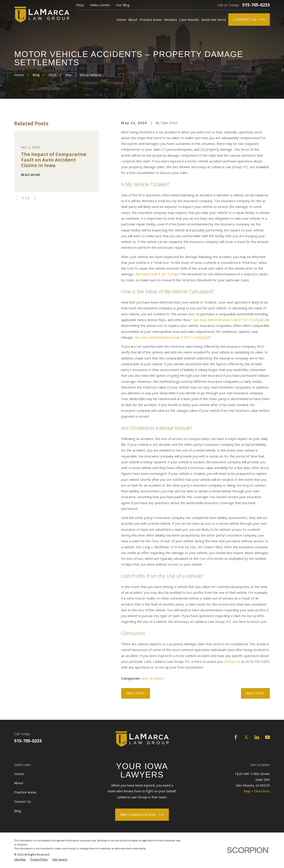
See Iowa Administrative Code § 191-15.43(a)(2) (229, 320)
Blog (18, 811)
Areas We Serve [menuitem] (214, 20)
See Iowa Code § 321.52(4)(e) (157, 274)
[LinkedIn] (257, 737)
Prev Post (136, 693)
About (19, 783)
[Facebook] (236, 737)
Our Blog (123, 5)
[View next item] (35, 198)
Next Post (255, 693)
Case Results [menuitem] (189, 20)
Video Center (100, 5)
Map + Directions (257, 791)
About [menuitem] (133, 20)
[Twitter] (246, 737)
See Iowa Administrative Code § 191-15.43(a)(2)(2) (173, 337)
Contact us (232, 661)
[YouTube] (267, 737)
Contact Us (249, 20)
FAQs (80, 5)
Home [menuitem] (121, 20)
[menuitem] (20, 860)
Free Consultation (142, 815)
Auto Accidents (153, 678)
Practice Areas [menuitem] (151, 20)
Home (19, 774)
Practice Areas (25, 792)
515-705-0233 (256, 5)
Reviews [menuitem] (171, 20)
